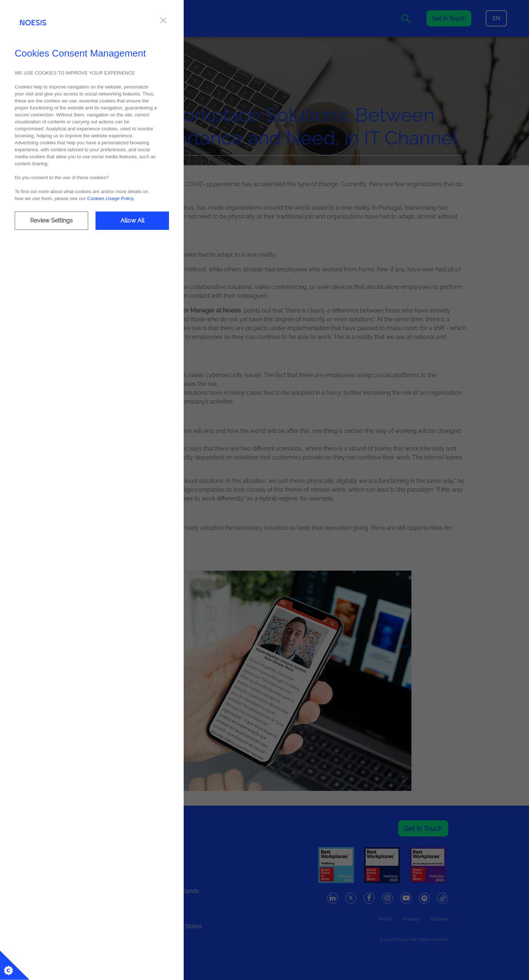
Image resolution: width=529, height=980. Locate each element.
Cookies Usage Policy (110, 198)
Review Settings (51, 220)
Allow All (132, 220)
